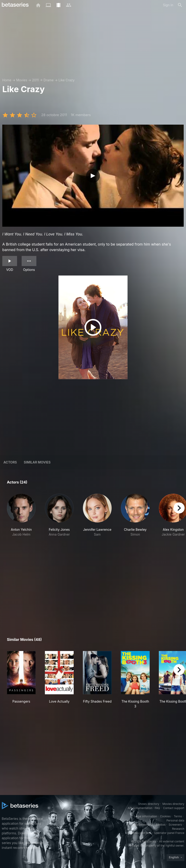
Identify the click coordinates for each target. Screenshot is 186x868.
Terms (178, 816)
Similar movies (37, 462)
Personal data (175, 820)
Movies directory (173, 804)
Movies (22, 80)
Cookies (165, 816)
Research (178, 829)
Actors (10, 462)
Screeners (175, 825)
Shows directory (149, 804)
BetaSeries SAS (143, 825)
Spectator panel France (169, 833)
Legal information (146, 816)
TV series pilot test (139, 833)
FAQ (157, 808)
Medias (161, 825)
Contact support (174, 808)
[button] (21, 522)
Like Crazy (67, 80)
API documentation (140, 808)
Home (7, 80)
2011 (35, 80)
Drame (49, 80)
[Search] (180, 5)
